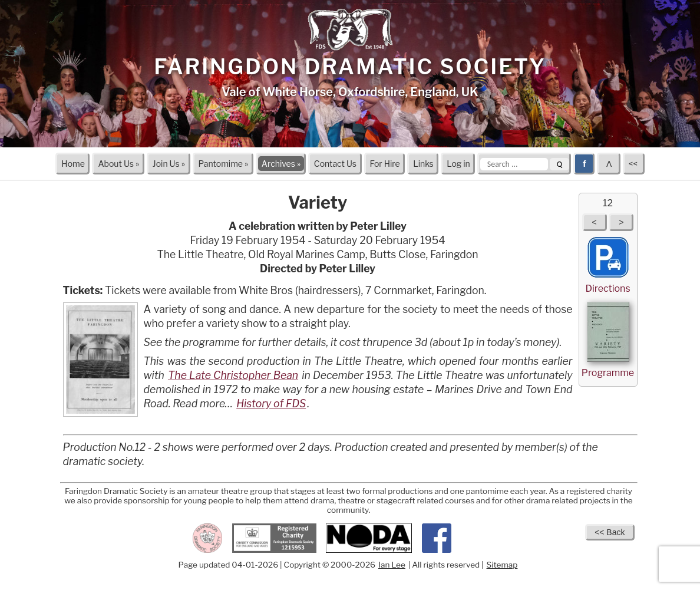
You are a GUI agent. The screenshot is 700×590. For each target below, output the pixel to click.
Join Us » (169, 164)
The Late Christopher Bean (233, 375)
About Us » (118, 164)
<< (634, 164)
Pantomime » (223, 164)
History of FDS (271, 403)
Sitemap (502, 565)
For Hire (385, 164)
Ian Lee (392, 565)
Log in (458, 164)
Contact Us (335, 164)
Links (423, 164)
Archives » (281, 164)
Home (73, 164)
